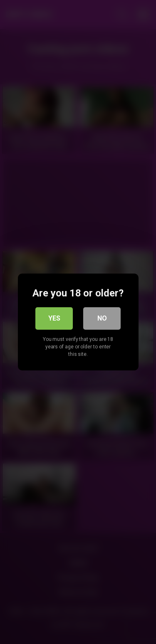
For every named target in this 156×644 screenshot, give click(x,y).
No (102, 318)
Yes (54, 318)
